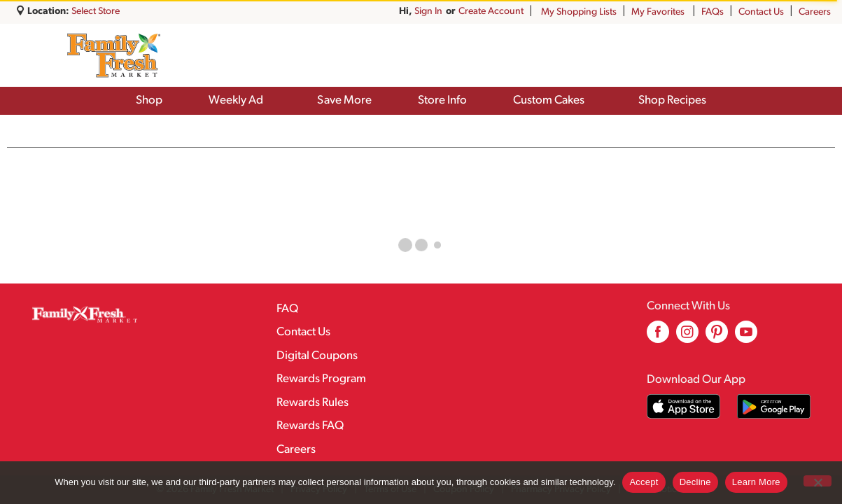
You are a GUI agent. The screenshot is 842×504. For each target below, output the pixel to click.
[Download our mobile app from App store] (683, 406)
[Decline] (818, 481)
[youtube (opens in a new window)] (746, 337)
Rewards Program (321, 379)
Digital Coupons (317, 356)
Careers (815, 12)
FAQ (287, 309)
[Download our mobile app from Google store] (774, 406)
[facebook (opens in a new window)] (658, 337)
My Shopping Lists (579, 12)
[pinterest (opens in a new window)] (717, 337)
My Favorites (659, 12)
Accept (644, 482)
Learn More (756, 482)
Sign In (510, 12)
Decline (695, 482)
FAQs (713, 12)
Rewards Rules (313, 403)
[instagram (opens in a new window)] (687, 337)
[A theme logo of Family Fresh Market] (114, 55)
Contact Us (761, 12)
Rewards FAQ (310, 426)
